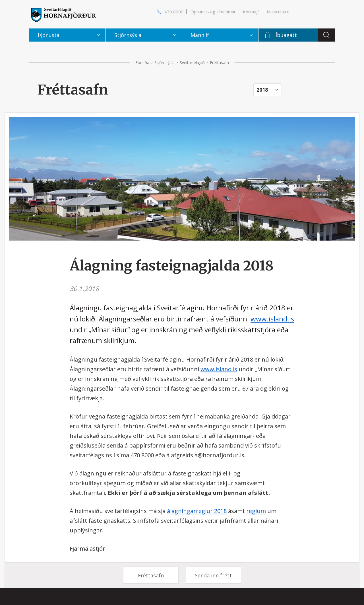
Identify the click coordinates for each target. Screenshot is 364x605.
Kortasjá (251, 12)
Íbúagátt (286, 35)
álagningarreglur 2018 (197, 511)
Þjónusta (49, 35)
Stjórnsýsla (165, 62)
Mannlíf (200, 35)
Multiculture (278, 12)
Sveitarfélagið (192, 62)
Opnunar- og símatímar (213, 12)
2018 (262, 90)
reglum (256, 511)
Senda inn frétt (213, 575)
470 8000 (174, 12)
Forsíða (142, 62)
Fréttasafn (151, 575)
